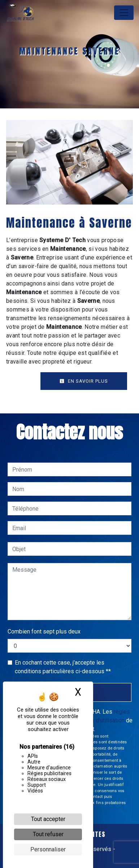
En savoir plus (84, 381)
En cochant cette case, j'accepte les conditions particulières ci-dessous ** (63, 667)
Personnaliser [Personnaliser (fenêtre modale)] (48, 849)
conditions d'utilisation (96, 720)
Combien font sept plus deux (44, 631)
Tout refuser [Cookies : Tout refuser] (48, 834)
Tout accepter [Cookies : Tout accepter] (48, 819)
